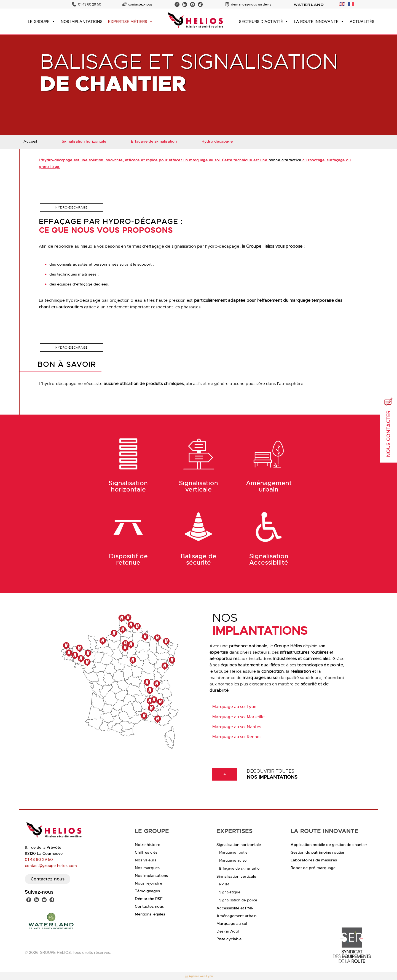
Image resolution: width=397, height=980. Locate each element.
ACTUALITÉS (362, 22)
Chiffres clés (146, 852)
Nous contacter (388, 427)
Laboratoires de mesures (314, 860)
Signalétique (230, 892)
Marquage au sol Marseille (238, 717)
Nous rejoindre (148, 883)
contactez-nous (140, 4)
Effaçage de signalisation (240, 868)
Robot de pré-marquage (313, 868)
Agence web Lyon (198, 977)
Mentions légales (150, 914)
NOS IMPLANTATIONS (82, 22)
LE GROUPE (41, 22)
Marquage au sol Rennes (237, 737)
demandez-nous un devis (251, 4)
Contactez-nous (48, 879)
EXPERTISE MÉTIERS (130, 22)
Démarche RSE (149, 899)
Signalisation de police (238, 900)
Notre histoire (147, 845)
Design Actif (228, 931)
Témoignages (147, 891)
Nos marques (147, 868)
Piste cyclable (229, 939)
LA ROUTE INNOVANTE (319, 22)
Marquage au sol (233, 860)
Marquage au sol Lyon (234, 707)
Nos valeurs (146, 860)
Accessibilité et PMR (235, 908)
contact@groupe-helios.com (51, 866)
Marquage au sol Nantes (237, 727)
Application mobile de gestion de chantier (329, 845)
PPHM (224, 884)
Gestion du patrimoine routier (318, 852)
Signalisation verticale (236, 876)
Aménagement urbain (236, 916)
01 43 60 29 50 (89, 4)
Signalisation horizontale (239, 845)
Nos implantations (151, 875)
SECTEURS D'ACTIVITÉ (264, 22)
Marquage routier (234, 852)
